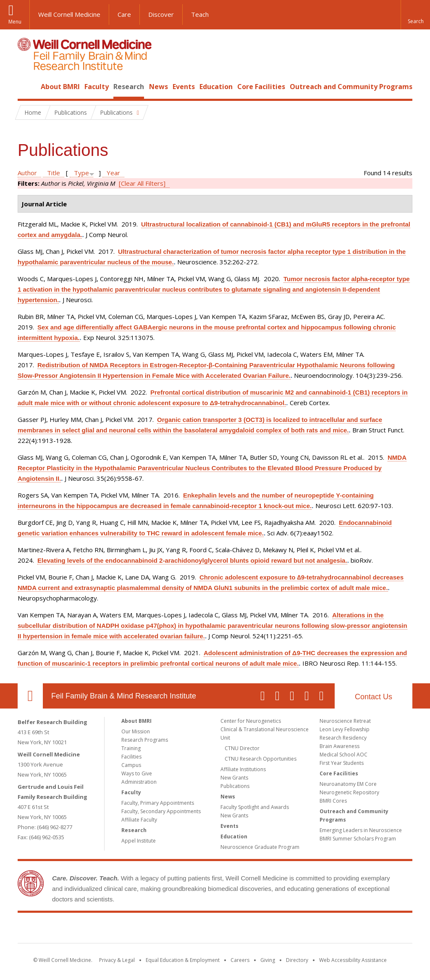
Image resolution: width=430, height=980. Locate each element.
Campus (131, 765)
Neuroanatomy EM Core (348, 784)
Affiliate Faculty (139, 820)
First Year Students (342, 763)
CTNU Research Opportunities (261, 759)
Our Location (30, 696)
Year (113, 173)
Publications (235, 786)
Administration (139, 782)
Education (216, 87)
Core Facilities (261, 87)
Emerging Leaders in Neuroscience (361, 830)
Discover (161, 14)
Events (184, 87)
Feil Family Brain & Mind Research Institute (124, 696)
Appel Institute (139, 841)
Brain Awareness (340, 746)
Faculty (97, 87)
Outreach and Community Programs (351, 87)
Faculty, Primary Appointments (158, 803)
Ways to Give (137, 773)
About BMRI (60, 87)
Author (27, 173)
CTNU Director (242, 748)
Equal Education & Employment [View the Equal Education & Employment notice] (183, 960)
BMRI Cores (333, 801)
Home (27, 87)
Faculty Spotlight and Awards (255, 807)
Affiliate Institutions (243, 769)
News (159, 87)
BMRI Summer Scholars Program (358, 839)
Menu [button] (15, 22)
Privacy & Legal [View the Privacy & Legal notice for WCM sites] (117, 960)
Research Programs (145, 740)
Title (54, 173)
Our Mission (136, 731)
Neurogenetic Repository (349, 792)
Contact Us (374, 697)
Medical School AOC (343, 755)
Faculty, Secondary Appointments (161, 811)
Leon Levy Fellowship (345, 729)
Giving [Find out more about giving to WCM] (268, 960)
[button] (415, 15)
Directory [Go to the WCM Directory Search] (297, 960)
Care (124, 14)
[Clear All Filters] (142, 183)
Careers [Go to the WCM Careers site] (240, 960)
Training (131, 748)
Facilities (131, 757)
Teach (200, 14)
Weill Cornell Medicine (69, 14)
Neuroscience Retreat (345, 721)
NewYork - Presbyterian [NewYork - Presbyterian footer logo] (285, 930)
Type (81, 173)
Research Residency (343, 738)
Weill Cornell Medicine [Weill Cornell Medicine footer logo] (154, 930)
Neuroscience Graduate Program (260, 847)
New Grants (234, 778)
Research (129, 87)
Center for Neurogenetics (251, 721)
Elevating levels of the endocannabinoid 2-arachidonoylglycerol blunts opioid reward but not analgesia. (192, 560)
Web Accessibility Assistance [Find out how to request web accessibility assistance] (353, 960)
